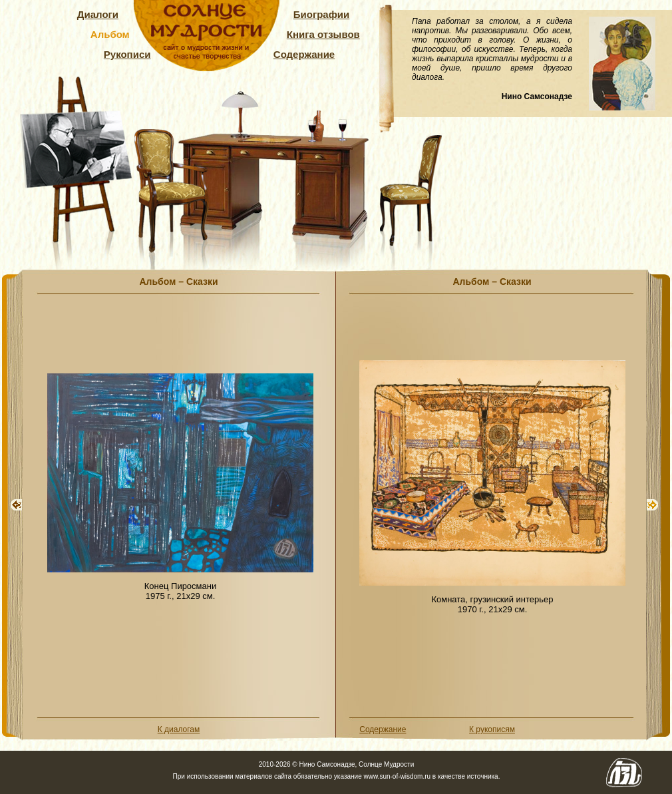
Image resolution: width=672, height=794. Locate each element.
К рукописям (492, 729)
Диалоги (98, 14)
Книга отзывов (323, 34)
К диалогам (179, 729)
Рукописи (127, 54)
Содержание (304, 54)
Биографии (322, 14)
